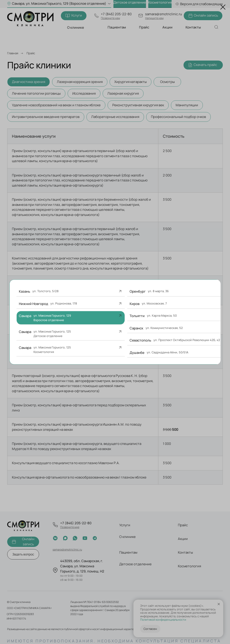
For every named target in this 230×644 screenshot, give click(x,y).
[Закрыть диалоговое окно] (223, 7)
